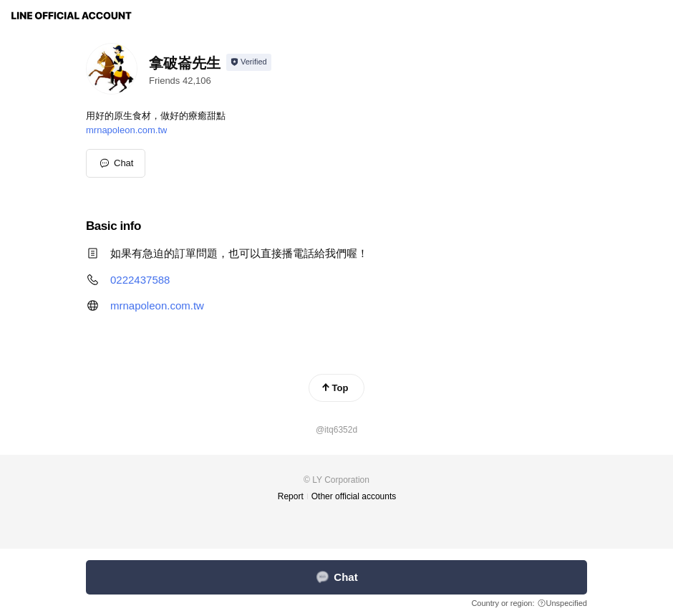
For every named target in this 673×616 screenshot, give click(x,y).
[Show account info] (249, 62)
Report (291, 496)
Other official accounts (354, 496)
